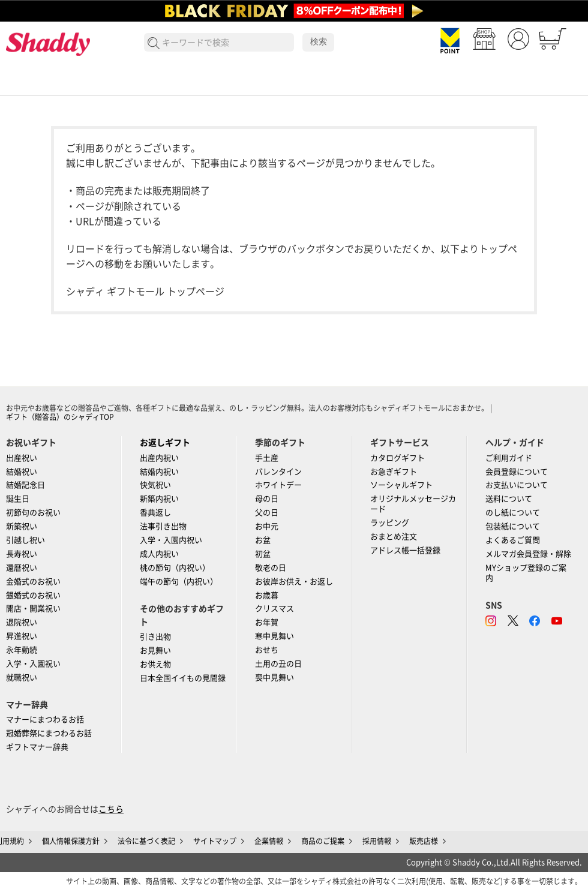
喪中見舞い (274, 678)
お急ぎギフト (394, 472)
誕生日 (18, 499)
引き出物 (155, 637)
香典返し (155, 513)
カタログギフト (397, 458)
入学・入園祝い (33, 664)
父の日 (267, 513)
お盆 (263, 540)
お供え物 (155, 664)
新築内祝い (159, 499)
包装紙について (513, 526)
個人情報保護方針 (71, 841)
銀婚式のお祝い (33, 595)
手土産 (267, 458)
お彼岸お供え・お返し (294, 582)
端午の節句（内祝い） (179, 582)
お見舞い (155, 651)
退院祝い (22, 622)
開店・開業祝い (33, 609)
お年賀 (267, 622)
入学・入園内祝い (171, 540)
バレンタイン (278, 472)
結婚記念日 (25, 485)
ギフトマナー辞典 (37, 747)
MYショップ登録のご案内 (526, 573)
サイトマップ (215, 841)
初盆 (263, 554)
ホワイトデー (278, 485)
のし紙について (513, 513)
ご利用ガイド (509, 458)
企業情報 (269, 841)
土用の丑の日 (278, 664)
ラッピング (390, 523)
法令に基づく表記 (146, 841)
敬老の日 (271, 568)
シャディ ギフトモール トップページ (145, 292)
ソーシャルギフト (401, 485)
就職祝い (22, 678)
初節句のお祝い (33, 513)
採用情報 (377, 841)
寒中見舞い (274, 636)
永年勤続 (22, 650)
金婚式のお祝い (33, 582)
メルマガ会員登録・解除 (528, 554)
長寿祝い (22, 554)
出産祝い (22, 458)
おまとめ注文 (394, 537)
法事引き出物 (163, 526)
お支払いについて (517, 485)
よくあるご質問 (513, 540)
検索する (154, 43)
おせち (267, 650)
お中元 (267, 526)
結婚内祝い (159, 472)
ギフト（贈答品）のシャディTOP (60, 417)
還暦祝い (22, 568)
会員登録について (517, 472)
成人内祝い (159, 554)
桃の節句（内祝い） (175, 568)
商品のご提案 (323, 841)
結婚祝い (22, 472)
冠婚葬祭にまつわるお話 (49, 733)
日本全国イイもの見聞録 (183, 678)
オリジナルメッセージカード (413, 504)
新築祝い (22, 526)
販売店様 (424, 841)
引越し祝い (25, 540)
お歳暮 (267, 595)
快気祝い (155, 485)
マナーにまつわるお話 (45, 720)
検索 (319, 41)
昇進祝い (22, 636)
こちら (111, 809)
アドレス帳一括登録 (405, 550)
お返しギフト (165, 443)
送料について (509, 499)
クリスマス (274, 609)
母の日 (267, 499)
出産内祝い (159, 458)
